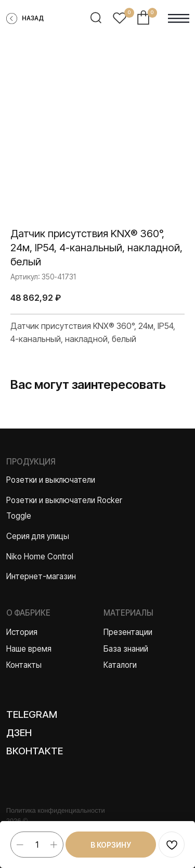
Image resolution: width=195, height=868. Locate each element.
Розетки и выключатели (51, 480)
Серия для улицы (38, 536)
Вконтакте (35, 751)
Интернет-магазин (41, 576)
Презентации (128, 632)
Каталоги (120, 665)
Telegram (32, 714)
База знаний (126, 649)
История (22, 632)
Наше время (29, 649)
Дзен (19, 733)
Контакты (24, 665)
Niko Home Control (40, 557)
